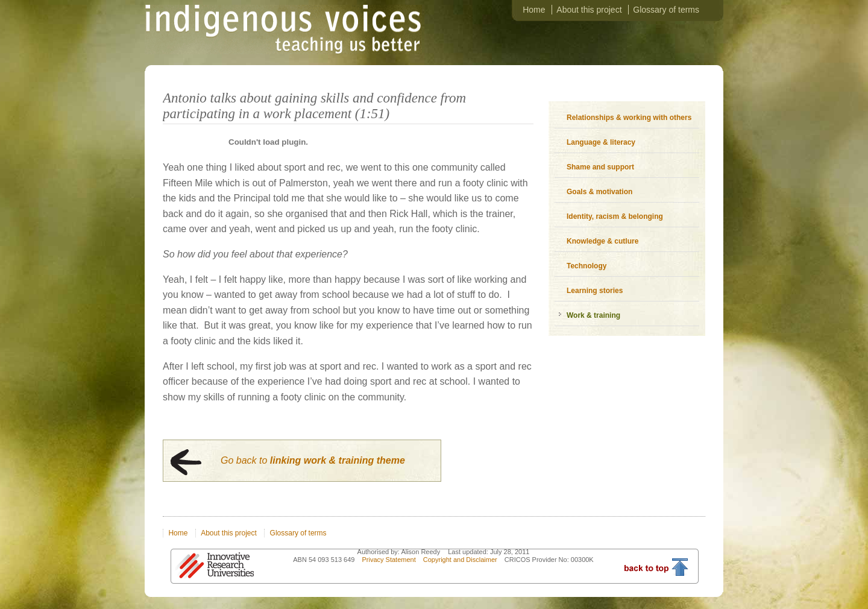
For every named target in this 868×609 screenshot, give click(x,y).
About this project (589, 10)
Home (534, 10)
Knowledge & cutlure (602, 241)
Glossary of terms (666, 10)
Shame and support (600, 167)
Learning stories (595, 291)
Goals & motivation (599, 192)
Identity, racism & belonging (615, 216)
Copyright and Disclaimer (461, 560)
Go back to (313, 460)
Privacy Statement (389, 560)
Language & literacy (601, 142)
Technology (587, 266)
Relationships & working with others (629, 118)
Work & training (593, 315)
